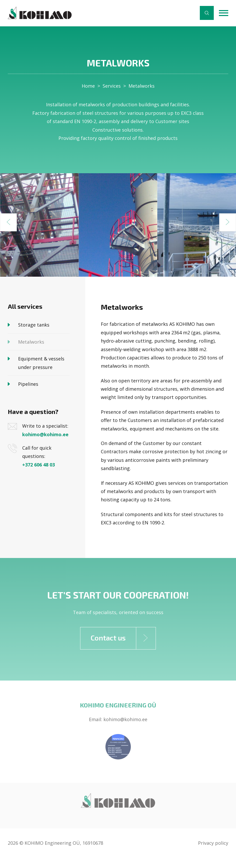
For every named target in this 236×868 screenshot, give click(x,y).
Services (112, 86)
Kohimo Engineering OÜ (118, 705)
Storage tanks (34, 325)
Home (88, 86)
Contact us (123, 638)
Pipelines (28, 384)
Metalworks (142, 86)
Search (207, 13)
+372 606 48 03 (39, 465)
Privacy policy (213, 843)
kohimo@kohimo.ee (45, 434)
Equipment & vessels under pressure (42, 363)
